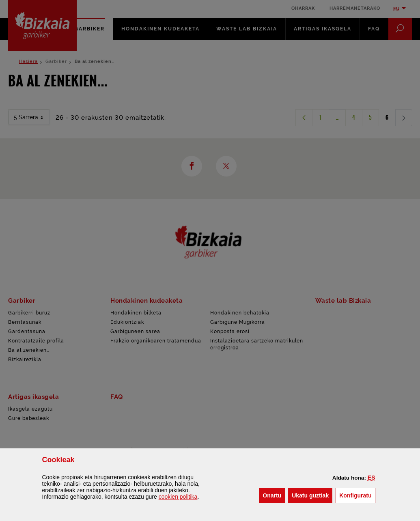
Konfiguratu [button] (357, 495)
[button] (372, 478)
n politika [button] (178, 497)
